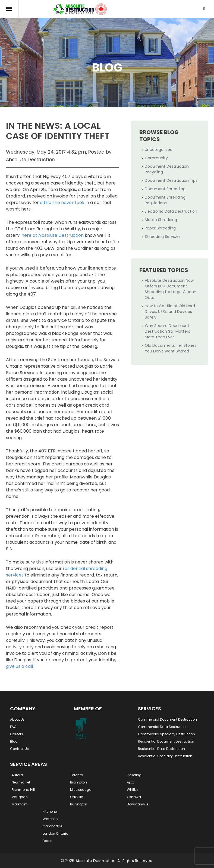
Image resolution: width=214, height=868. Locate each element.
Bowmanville (138, 804)
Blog (14, 741)
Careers (17, 734)
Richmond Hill (23, 790)
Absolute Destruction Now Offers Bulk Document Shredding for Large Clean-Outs (170, 289)
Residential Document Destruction (166, 741)
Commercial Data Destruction (163, 727)
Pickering (134, 775)
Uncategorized (159, 150)
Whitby (133, 790)
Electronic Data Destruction (171, 211)
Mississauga (81, 790)
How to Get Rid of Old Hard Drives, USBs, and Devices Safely (170, 312)
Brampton (78, 782)
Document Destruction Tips (171, 180)
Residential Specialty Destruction (165, 756)
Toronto (76, 775)
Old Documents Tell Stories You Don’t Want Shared (171, 348)
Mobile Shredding (161, 220)
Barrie (47, 841)
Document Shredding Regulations (165, 200)
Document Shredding (165, 189)
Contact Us (19, 749)
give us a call (19, 666)
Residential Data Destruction (161, 749)
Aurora (17, 775)
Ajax (130, 782)
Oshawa (134, 797)
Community (156, 158)
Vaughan (20, 797)
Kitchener (50, 812)
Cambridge (52, 826)
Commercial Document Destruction (167, 719)
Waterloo (50, 819)
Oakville (76, 797)
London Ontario (55, 833)
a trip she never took (62, 203)
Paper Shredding (160, 228)
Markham (20, 804)
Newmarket (21, 782)
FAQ (13, 727)
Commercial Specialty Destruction (166, 734)
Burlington (79, 804)
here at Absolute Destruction (53, 235)
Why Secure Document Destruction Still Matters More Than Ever (167, 331)
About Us (17, 719)
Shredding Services (163, 237)
